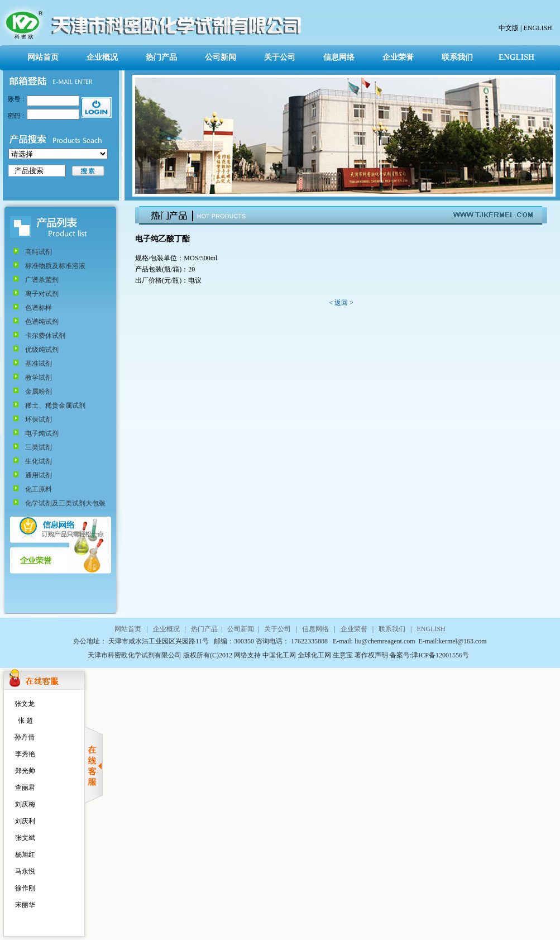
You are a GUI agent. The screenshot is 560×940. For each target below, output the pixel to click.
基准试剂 (39, 364)
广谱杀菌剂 (42, 280)
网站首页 (43, 57)
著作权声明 (371, 655)
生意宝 (343, 655)
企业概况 (102, 57)
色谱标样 (39, 308)
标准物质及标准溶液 (55, 266)
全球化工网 (313, 655)
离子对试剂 (42, 294)
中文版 (509, 28)
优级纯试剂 (42, 350)
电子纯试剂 (42, 433)
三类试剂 (39, 447)
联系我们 (457, 57)
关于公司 (280, 57)
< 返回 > (341, 303)
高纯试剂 (39, 252)
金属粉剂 (39, 392)
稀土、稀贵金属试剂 (55, 405)
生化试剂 (39, 461)
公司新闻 (221, 57)
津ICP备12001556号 (440, 655)
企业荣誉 (398, 57)
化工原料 (39, 489)
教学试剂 (39, 378)
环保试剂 (39, 419)
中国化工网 (279, 655)
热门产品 (161, 57)
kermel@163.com (463, 641)
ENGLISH (537, 28)
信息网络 (339, 57)
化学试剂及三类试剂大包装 (65, 503)
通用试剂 (39, 475)
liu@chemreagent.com (386, 641)
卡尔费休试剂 (45, 336)
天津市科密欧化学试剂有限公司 (135, 655)
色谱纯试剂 (42, 322)
